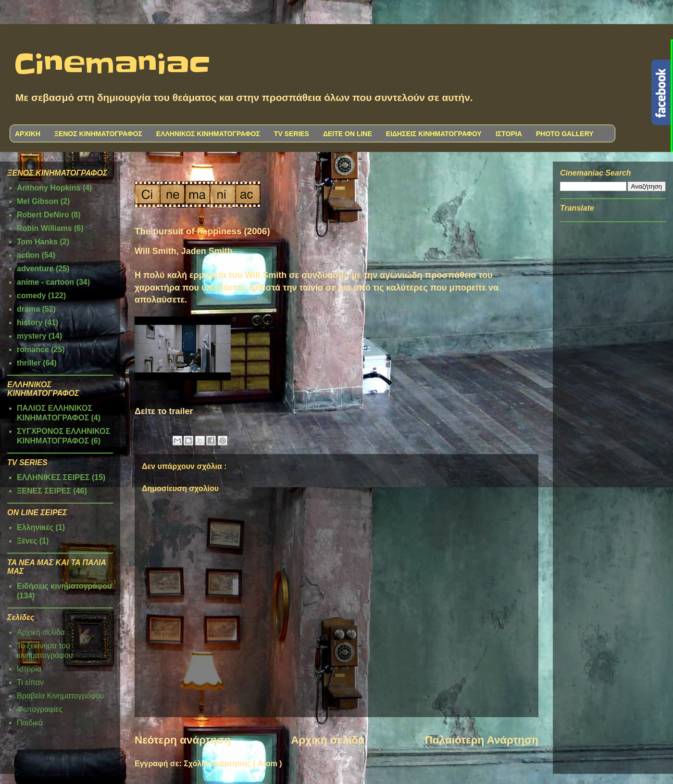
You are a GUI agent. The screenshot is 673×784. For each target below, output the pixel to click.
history (30, 322)
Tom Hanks (37, 242)
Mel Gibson (37, 201)
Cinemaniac (112, 65)
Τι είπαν (30, 682)
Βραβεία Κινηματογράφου (61, 696)
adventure (35, 269)
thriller (29, 363)
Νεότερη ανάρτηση (183, 740)
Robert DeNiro (43, 215)
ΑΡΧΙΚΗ (28, 134)
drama (28, 309)
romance (33, 349)
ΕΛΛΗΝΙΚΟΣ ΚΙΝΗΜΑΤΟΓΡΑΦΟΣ (208, 134)
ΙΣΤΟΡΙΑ (509, 134)
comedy (31, 296)
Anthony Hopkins (49, 188)
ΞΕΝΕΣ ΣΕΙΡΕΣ (44, 491)
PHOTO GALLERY (565, 134)
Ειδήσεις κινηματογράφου (64, 586)
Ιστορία (29, 669)
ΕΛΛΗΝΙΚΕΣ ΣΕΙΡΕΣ (53, 477)
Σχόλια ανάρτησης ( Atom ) (233, 764)
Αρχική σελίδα (328, 740)
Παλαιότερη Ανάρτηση (482, 740)
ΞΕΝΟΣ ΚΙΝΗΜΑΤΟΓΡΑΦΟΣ (98, 134)
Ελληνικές (35, 527)
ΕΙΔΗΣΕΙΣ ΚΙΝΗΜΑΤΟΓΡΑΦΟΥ (434, 134)
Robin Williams (44, 228)
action (28, 255)
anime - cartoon (45, 282)
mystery (31, 336)
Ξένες (27, 541)
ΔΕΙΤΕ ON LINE (348, 134)
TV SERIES (292, 134)
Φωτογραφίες (40, 709)
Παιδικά (30, 723)
